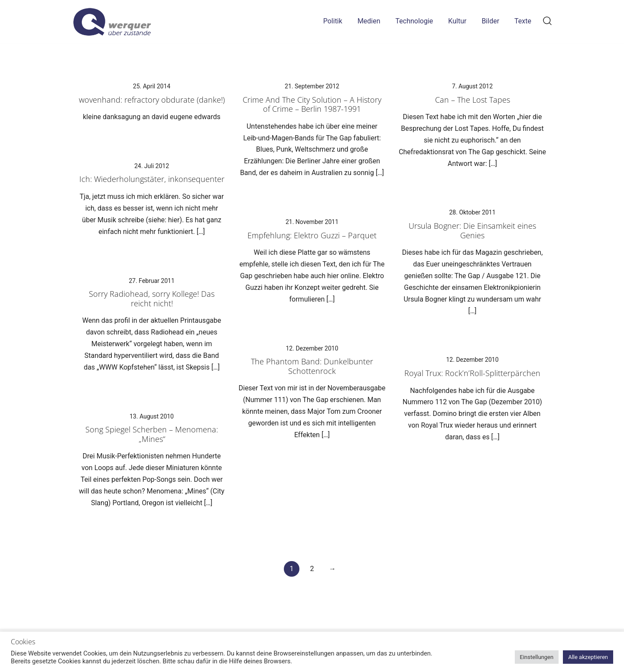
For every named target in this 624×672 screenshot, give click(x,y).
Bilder (490, 21)
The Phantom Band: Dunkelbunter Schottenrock (312, 366)
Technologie (414, 21)
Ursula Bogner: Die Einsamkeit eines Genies (472, 230)
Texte (523, 21)
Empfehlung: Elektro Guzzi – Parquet (312, 235)
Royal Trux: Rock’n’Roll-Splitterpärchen (472, 373)
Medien (369, 21)
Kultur (457, 21)
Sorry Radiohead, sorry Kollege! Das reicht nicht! (152, 299)
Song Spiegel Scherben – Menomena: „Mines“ (152, 434)
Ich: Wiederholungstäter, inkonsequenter (152, 179)
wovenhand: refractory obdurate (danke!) (152, 100)
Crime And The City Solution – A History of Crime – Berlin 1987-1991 (312, 104)
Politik (333, 21)
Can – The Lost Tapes (473, 100)
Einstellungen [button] (537, 657)
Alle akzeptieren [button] (588, 657)
